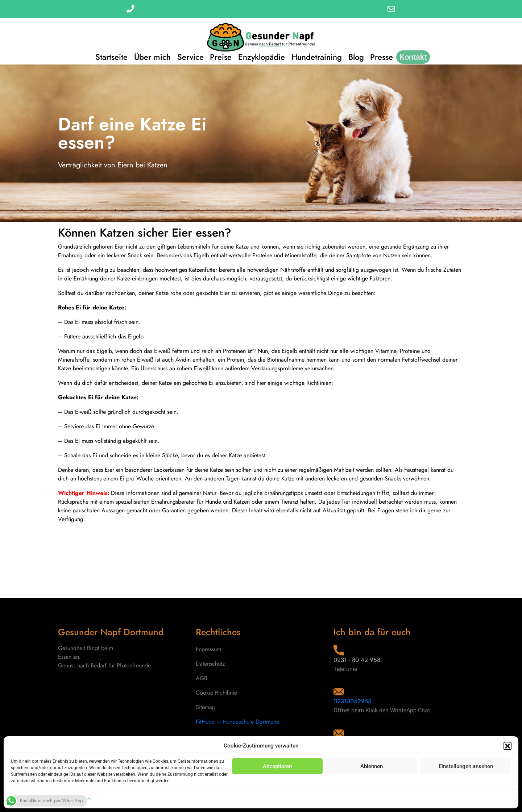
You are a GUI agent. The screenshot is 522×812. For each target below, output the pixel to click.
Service (189, 56)
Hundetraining (317, 56)
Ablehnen (372, 766)
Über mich (150, 56)
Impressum (208, 649)
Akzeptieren (277, 766)
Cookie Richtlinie (216, 693)
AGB (202, 678)
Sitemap (206, 707)
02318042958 (353, 701)
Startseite (108, 56)
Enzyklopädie (262, 56)
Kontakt (416, 56)
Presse (384, 56)
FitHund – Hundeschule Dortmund (238, 722)
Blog (358, 56)
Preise (220, 56)
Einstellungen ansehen (466, 766)
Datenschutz (210, 664)
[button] (507, 746)
